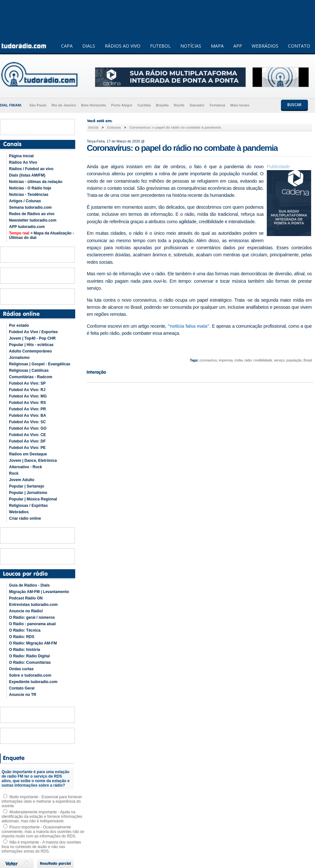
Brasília (162, 105)
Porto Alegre (122, 105)
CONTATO (299, 46)
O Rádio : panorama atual (32, 624)
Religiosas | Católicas (29, 370)
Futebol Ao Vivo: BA (27, 416)
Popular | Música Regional (33, 499)
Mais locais (240, 105)
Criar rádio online (25, 518)
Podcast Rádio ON (26, 598)
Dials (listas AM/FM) (27, 175)
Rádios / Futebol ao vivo (31, 169)
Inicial (93, 127)
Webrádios (19, 512)
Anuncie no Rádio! (26, 611)
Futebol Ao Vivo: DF (27, 441)
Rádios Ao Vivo (23, 162)
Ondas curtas (21, 669)
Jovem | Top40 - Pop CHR (32, 338)
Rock (14, 473)
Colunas (114, 127)
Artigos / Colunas (25, 201)
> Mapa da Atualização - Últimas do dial (41, 235)
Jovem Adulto (22, 480)
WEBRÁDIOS (265, 46)
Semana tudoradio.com (30, 207)
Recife (179, 105)
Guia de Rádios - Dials (29, 585)
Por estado (19, 325)
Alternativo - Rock (26, 467)
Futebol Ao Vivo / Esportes (33, 332)
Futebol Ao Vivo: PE (27, 448)
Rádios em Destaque (28, 454)
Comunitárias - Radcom (31, 377)
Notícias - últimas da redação (36, 182)
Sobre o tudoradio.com (30, 675)
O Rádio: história (25, 650)
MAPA (217, 46)
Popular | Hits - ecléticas (31, 345)
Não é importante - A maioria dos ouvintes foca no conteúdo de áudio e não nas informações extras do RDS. (41, 847)
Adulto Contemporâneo (30, 351)
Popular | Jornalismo (28, 493)
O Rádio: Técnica (25, 630)
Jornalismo (19, 358)
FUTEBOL (160, 46)
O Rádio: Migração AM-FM (33, 643)
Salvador (197, 105)
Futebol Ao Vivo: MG (28, 396)
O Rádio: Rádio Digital (29, 656)
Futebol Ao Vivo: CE (27, 435)
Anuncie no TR (23, 695)
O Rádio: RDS (22, 637)
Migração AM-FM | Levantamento (39, 592)
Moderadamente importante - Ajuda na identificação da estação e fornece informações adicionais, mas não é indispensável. (42, 817)
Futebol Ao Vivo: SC (27, 422)
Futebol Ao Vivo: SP (27, 383)
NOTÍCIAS (191, 46)
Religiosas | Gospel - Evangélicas (40, 364)
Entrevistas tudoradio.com (33, 605)
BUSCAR (294, 105)
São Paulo (38, 105)
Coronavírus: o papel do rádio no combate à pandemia (175, 127)
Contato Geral (22, 688)
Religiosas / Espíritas (28, 506)
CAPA (67, 46)
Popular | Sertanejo (27, 486)
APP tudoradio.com (27, 227)
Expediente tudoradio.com (33, 682)
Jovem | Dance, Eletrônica (33, 461)
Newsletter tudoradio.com (33, 220)
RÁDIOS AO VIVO (123, 46)
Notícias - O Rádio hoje (30, 188)
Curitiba (144, 105)
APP (238, 46)
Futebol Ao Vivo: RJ (27, 390)
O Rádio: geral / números (32, 617)
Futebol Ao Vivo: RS (27, 403)
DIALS (89, 46)
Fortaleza (217, 105)
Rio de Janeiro (64, 105)
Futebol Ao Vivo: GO (28, 428)
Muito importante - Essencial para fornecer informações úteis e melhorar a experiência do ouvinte (42, 801)
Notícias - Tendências (29, 195)
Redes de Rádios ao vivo (32, 214)
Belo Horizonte (94, 105)
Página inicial (21, 156)
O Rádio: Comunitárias (30, 662)
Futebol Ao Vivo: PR (27, 409)
